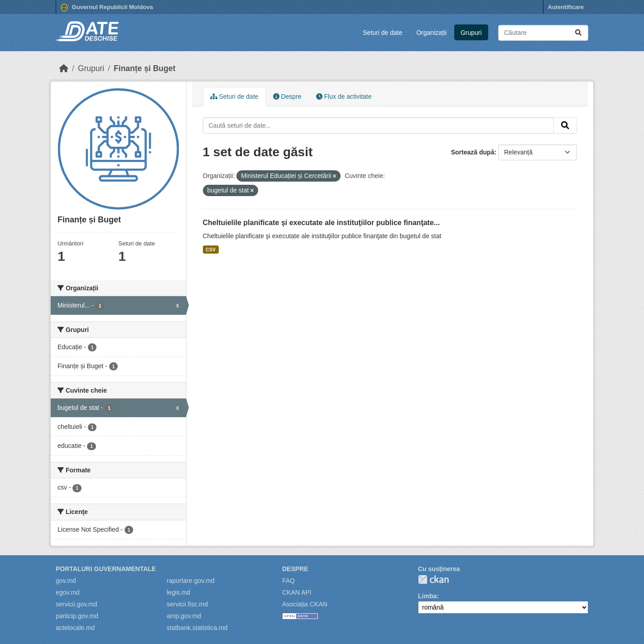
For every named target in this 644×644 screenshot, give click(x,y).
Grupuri (471, 33)
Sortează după (473, 152)
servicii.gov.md (77, 604)
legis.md (178, 592)
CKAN (433, 579)
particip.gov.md (77, 616)
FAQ (288, 581)
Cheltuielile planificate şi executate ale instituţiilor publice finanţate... (322, 223)
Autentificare (566, 7)
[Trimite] (578, 33)
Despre (287, 96)
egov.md (68, 592)
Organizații (431, 33)
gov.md (66, 581)
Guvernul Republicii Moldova (107, 8)
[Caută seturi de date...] (543, 33)
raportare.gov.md (191, 581)
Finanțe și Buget (144, 68)
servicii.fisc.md (187, 604)
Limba (427, 596)
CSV (211, 250)
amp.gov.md (184, 616)
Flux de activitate (344, 96)
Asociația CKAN (305, 604)
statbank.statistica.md (197, 628)
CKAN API (297, 592)
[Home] (64, 68)
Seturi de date (382, 33)
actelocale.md (75, 628)
